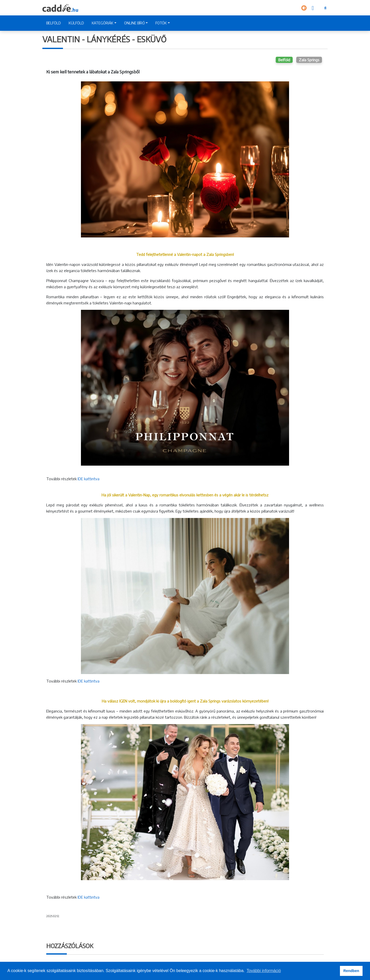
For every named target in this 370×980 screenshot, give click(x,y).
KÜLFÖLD (76, 23)
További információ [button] (264, 971)
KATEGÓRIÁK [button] (103, 23)
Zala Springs (309, 60)
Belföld (284, 60)
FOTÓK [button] (161, 23)
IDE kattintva (89, 479)
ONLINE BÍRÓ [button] (135, 23)
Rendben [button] (351, 971)
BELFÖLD (54, 23)
